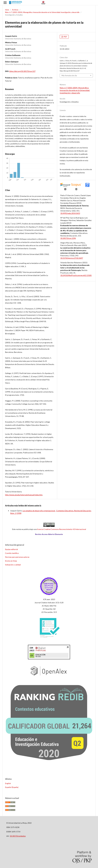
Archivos (15, 10)
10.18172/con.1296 (68, 238)
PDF (65, 37)
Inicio (7, 10)
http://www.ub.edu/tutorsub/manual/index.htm (24, 495)
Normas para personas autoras (17, 557)
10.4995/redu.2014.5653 (70, 213)
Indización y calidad (13, 565)
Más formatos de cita (69, 76)
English (8, 783)
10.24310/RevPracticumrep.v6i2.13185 (76, 275)
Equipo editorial (11, 549)
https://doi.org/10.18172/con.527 (22, 71)
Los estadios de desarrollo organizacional (39, 511)
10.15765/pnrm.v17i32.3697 (72, 258)
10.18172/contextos (18, 836)
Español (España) (12, 787)
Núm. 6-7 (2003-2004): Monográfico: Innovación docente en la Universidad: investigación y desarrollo (42, 12)
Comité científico (12, 553)
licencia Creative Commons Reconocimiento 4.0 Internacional (62, 529)
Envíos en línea (11, 561)
